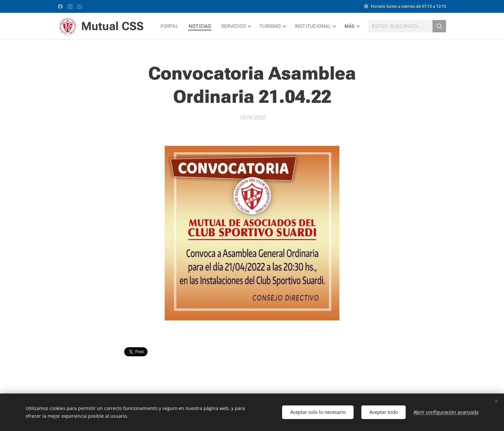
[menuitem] (173, 26)
